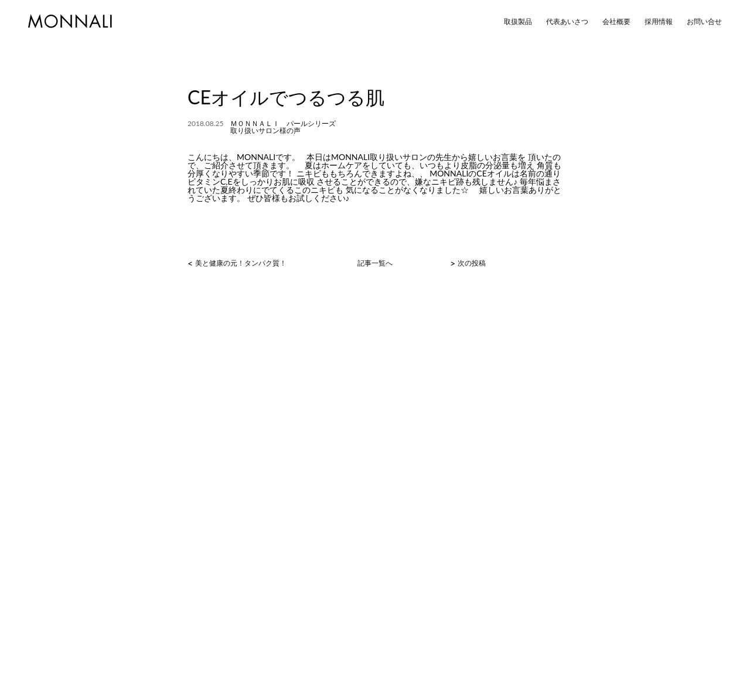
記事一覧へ (375, 263)
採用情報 (659, 22)
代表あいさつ (567, 22)
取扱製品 (518, 22)
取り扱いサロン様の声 (265, 130)
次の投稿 (472, 263)
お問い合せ (704, 22)
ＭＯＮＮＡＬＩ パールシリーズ (283, 123)
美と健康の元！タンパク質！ (241, 263)
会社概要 (616, 22)
